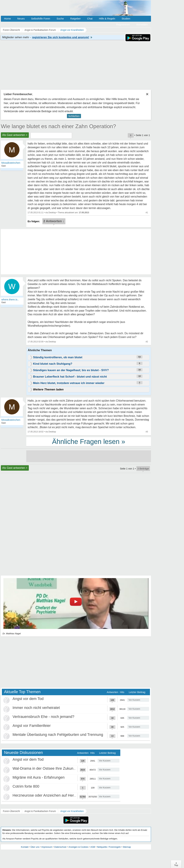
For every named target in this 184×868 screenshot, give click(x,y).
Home (7, 19)
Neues (21, 19)
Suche (60, 19)
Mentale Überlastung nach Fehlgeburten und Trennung (58, 735)
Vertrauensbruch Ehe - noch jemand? (43, 717)
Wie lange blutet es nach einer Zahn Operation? (58, 126)
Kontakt (25, 847)
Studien (126, 19)
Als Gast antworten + (15, 135)
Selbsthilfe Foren (41, 19)
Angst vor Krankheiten (72, 811)
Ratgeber (75, 19)
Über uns (35, 847)
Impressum (47, 847)
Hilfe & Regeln (107, 19)
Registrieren (123, 24)
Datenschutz (60, 847)
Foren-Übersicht (11, 811)
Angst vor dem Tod (28, 699)
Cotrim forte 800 (26, 786)
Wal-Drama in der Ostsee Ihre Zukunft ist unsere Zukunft (59, 768)
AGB (93, 847)
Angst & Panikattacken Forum (40, 811)
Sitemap (127, 847)
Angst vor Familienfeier (32, 726)
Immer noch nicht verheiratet (36, 708)
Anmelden (142, 24)
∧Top (176, 864)
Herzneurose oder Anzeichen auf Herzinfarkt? (50, 795)
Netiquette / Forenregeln (109, 847)
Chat (90, 19)
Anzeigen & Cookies (78, 847)
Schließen (74, 116)
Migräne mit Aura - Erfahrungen (39, 777)
